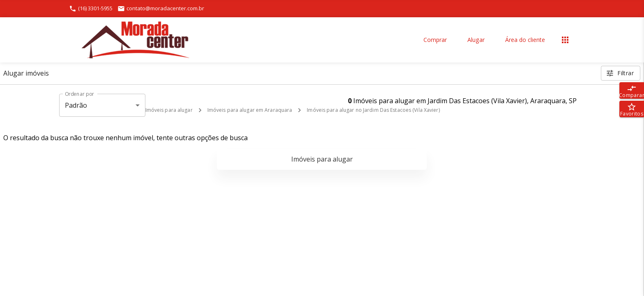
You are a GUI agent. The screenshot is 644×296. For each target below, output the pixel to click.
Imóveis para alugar (169, 110)
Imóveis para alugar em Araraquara (250, 110)
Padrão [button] (76, 105)
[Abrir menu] (565, 40)
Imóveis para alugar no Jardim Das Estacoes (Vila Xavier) (373, 110)
